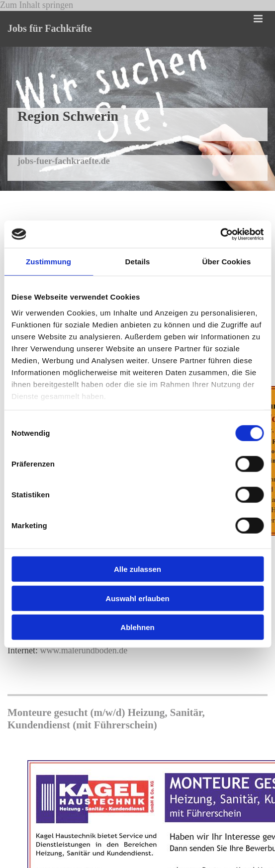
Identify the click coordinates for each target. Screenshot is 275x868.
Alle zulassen (137, 569)
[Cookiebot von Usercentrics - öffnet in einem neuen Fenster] (220, 234)
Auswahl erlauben (137, 598)
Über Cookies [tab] (227, 262)
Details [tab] (138, 262)
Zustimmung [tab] (48, 262)
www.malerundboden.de (84, 650)
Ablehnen (137, 627)
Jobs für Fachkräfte (50, 28)
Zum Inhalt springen (37, 5)
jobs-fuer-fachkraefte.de (64, 161)
